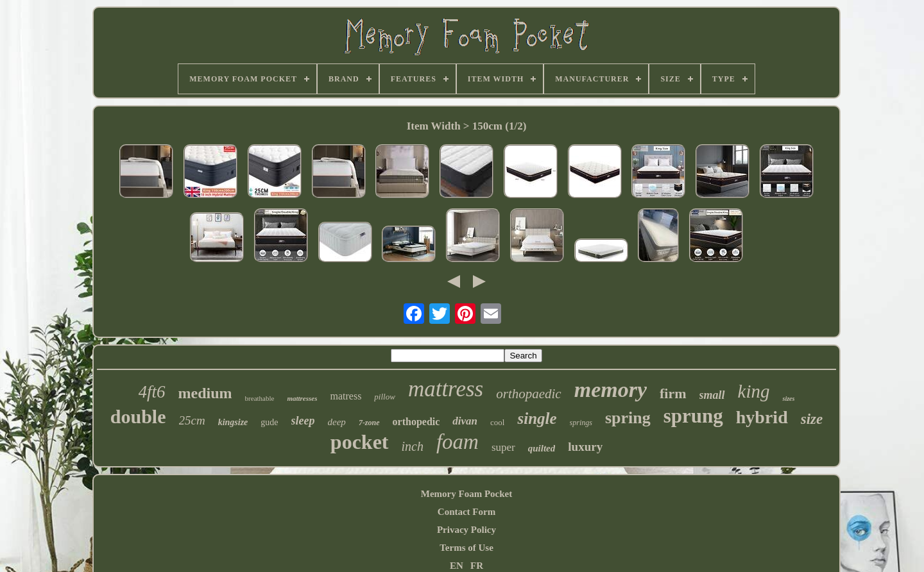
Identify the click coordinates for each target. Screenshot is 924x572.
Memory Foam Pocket (466, 494)
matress (346, 396)
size (812, 419)
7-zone (369, 423)
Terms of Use (466, 548)
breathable (260, 398)
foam (458, 442)
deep (337, 422)
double (138, 416)
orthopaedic (528, 394)
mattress (446, 389)
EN (457, 566)
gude (269, 422)
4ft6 (152, 392)
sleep (303, 421)
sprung (693, 416)
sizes (788, 399)
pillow (385, 397)
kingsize (233, 422)
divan (465, 421)
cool (497, 422)
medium (205, 393)
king (754, 391)
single (537, 418)
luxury (585, 447)
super (503, 447)
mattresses (302, 398)
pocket (360, 442)
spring (628, 418)
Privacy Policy (466, 530)
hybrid (762, 417)
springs (581, 423)
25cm (192, 420)
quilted (542, 448)
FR (477, 566)
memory (611, 390)
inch (413, 446)
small (712, 395)
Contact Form (466, 512)
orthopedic (416, 422)
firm (673, 393)
